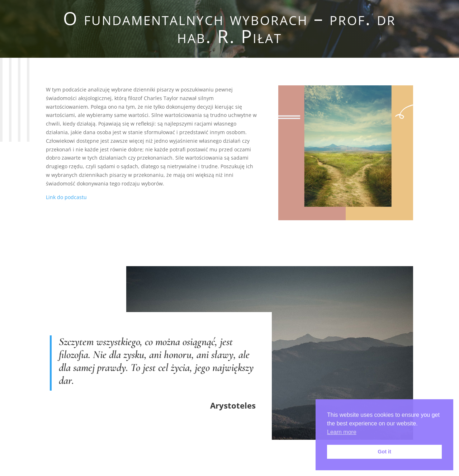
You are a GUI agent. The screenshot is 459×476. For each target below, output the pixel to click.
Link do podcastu (66, 197)
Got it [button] (384, 452)
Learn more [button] (342, 432)
